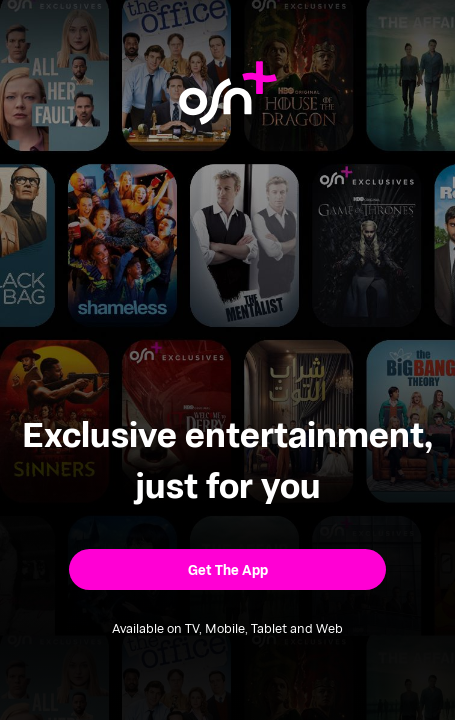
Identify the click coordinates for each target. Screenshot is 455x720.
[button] (228, 570)
